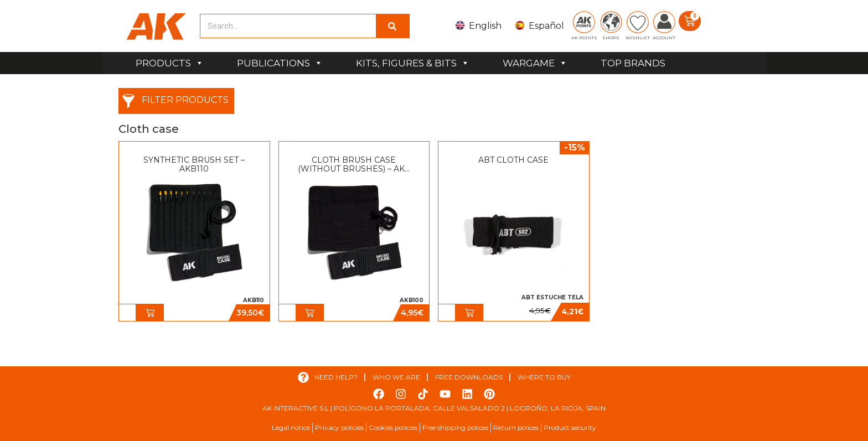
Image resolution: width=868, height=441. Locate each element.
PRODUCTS (170, 63)
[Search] (392, 26)
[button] (150, 313)
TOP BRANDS (633, 63)
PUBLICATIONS (280, 63)
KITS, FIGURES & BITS (413, 63)
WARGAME (535, 63)
